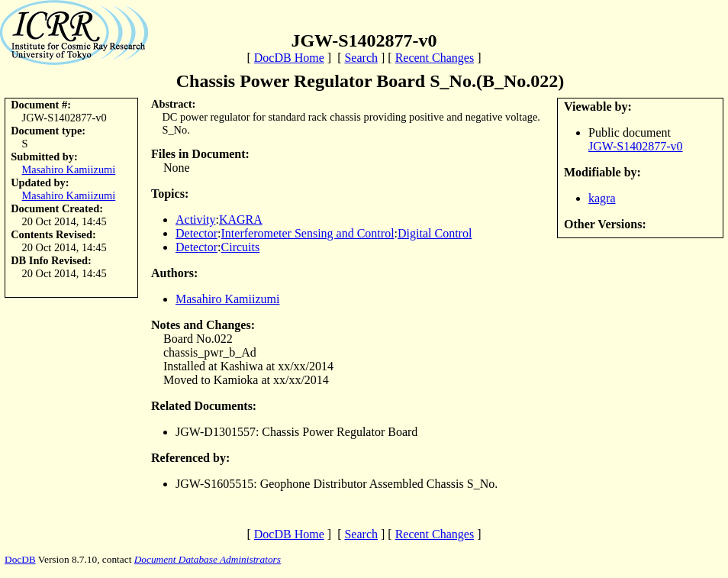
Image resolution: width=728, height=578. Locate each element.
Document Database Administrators (208, 559)
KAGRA (241, 220)
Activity (195, 220)
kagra (602, 198)
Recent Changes (435, 58)
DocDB (20, 559)
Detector (196, 233)
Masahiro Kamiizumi (69, 170)
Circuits (241, 247)
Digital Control (435, 233)
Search (361, 58)
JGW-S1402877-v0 (636, 146)
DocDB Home (289, 58)
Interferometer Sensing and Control (308, 233)
